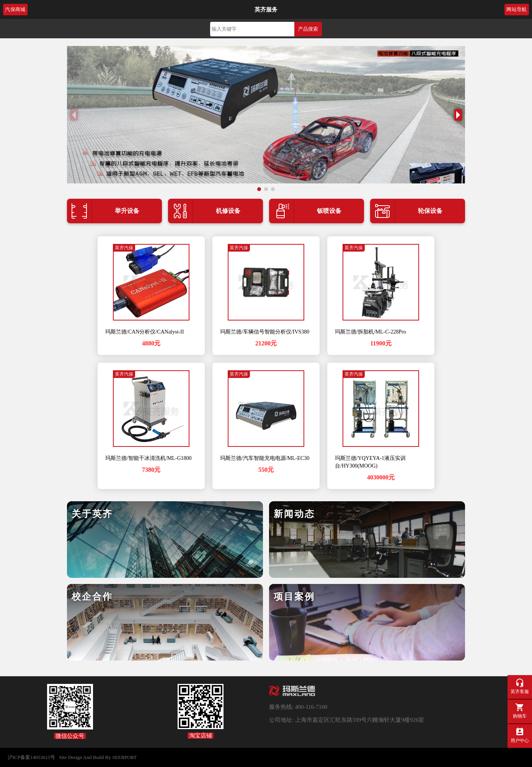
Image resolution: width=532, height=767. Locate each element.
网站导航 (517, 10)
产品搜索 (308, 29)
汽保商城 (15, 10)
